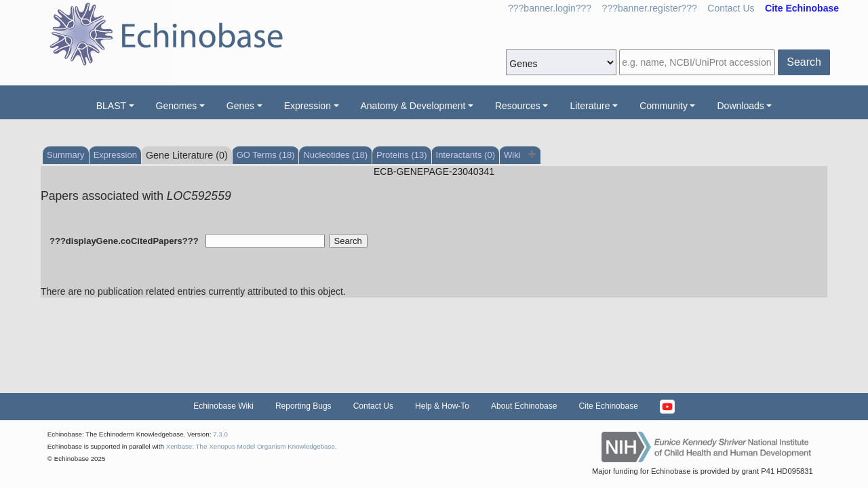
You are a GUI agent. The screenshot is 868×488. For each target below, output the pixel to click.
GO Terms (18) (266, 155)
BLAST (111, 106)
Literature (590, 106)
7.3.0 (220, 434)
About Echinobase (524, 406)
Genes (240, 106)
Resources (518, 106)
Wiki (513, 155)
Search (804, 62)
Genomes (177, 106)
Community (664, 106)
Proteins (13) (401, 155)
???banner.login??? (550, 8)
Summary (66, 155)
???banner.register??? (650, 8)
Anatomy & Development (413, 106)
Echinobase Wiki (223, 406)
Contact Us (731, 8)
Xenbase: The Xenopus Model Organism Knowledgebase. (252, 446)
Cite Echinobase (608, 406)
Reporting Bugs (303, 406)
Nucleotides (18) (335, 155)
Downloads (740, 106)
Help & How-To (442, 406)
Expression (308, 106)
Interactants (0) (466, 155)
